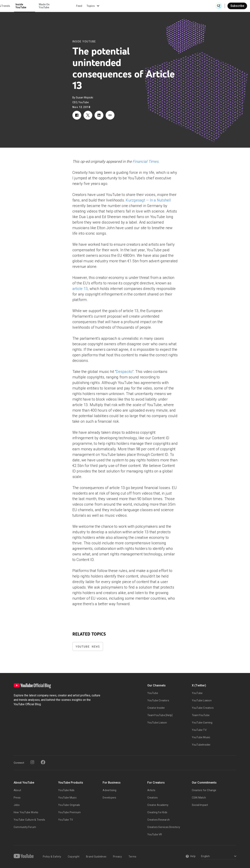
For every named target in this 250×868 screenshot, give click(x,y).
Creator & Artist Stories (84, 6)
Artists (151, 790)
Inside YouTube (134, 6)
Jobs (17, 805)
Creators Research (159, 820)
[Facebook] (43, 762)
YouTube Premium (69, 812)
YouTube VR (155, 834)
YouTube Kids (66, 790)
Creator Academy (158, 805)
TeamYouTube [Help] (160, 715)
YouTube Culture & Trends (29, 820)
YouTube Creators (158, 700)
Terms (132, 857)
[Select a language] (218, 856)
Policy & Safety (52, 857)
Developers (109, 798)
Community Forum (25, 827)
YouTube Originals (69, 805)
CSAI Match (199, 798)
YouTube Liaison (157, 723)
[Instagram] (32, 762)
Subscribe (237, 6)
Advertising (109, 790)
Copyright (74, 857)
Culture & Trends (113, 6)
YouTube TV (199, 730)
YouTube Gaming (202, 723)
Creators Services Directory (164, 827)
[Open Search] (219, 6)
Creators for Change (204, 790)
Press (17, 798)
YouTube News (88, 647)
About (17, 790)
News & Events (52, 6)
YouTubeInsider (201, 745)
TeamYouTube (201, 715)
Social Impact (200, 805)
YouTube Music (201, 737)
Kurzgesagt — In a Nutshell (148, 200)
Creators (153, 798)
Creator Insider (156, 708)
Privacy (117, 857)
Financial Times (145, 161)
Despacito (124, 372)
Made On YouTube (157, 6)
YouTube (153, 693)
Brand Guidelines (96, 857)
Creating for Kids (157, 812)
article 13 (80, 289)
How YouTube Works (26, 812)
